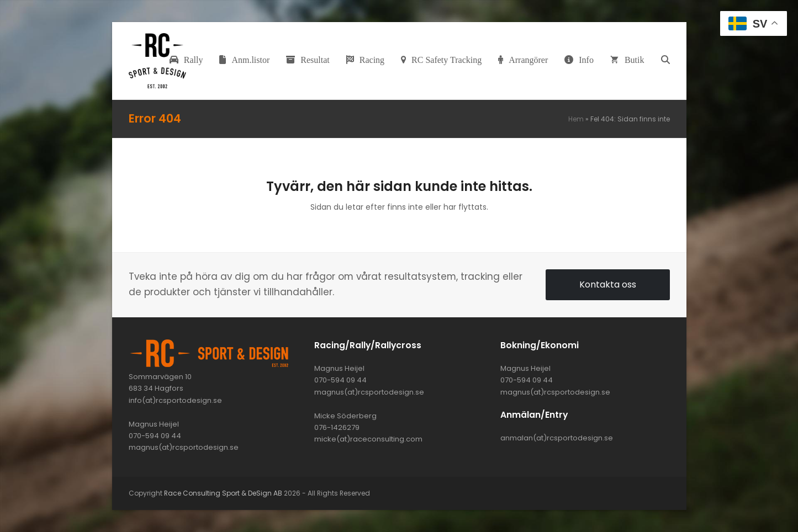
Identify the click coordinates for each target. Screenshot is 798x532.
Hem (576, 119)
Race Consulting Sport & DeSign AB (223, 493)
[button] (665, 61)
